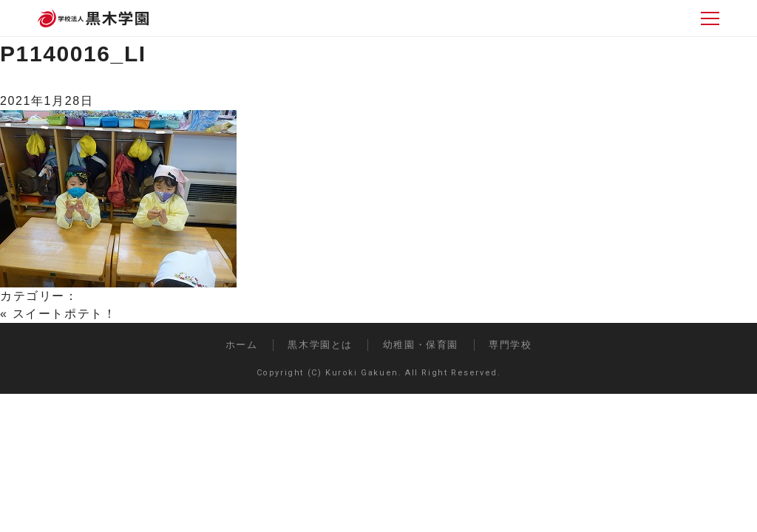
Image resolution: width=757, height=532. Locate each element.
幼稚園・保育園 (421, 345)
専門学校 (510, 345)
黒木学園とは (320, 345)
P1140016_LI (73, 54)
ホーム (242, 345)
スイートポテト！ (65, 314)
